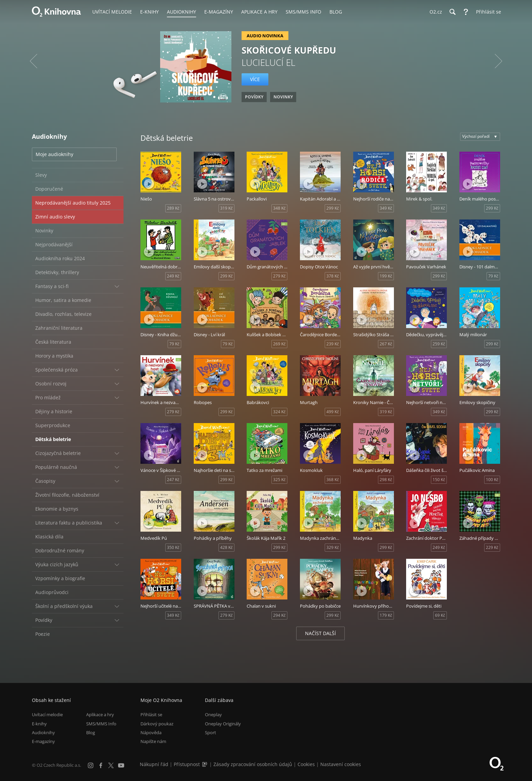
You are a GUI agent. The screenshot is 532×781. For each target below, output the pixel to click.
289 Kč (173, 208)
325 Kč (279, 480)
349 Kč (386, 208)
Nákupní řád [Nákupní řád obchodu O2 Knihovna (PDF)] (154, 764)
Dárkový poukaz (157, 724)
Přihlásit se (151, 715)
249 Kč (173, 276)
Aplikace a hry (100, 715)
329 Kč (333, 547)
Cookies (306, 764)
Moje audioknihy (54, 154)
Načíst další (320, 633)
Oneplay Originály (223, 724)
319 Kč (226, 208)
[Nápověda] (466, 12)
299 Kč (333, 208)
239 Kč (333, 344)
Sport (211, 732)
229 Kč (492, 547)
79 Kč (493, 276)
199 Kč (386, 276)
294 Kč (279, 615)
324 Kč (279, 412)
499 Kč (333, 412)
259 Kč (439, 344)
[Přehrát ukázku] (149, 184)
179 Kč (386, 615)
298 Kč (386, 480)
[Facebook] (101, 765)
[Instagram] (91, 765)
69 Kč (440, 615)
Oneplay (213, 715)
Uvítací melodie (47, 715)
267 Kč (386, 344)
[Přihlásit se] (487, 12)
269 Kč (279, 344)
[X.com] (111, 765)
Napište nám (153, 741)
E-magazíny (43, 741)
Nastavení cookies (341, 764)
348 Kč (279, 208)
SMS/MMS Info (101, 724)
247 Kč (173, 480)
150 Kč (439, 480)
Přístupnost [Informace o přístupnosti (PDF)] (187, 764)
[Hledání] (452, 12)
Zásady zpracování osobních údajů (253, 764)
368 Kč (333, 480)
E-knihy (39, 724)
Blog (91, 732)
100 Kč (492, 480)
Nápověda (151, 732)
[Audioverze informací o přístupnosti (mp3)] (205, 764)
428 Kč (226, 547)
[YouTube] (121, 765)
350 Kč (173, 547)
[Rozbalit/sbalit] (117, 286)
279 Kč (279, 276)
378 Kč (333, 276)
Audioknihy (43, 732)
